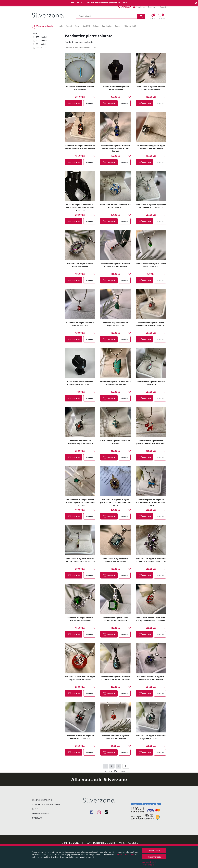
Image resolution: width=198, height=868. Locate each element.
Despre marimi (41, 814)
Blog (35, 809)
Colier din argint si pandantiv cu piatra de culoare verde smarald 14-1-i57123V (80, 207)
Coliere (96, 26)
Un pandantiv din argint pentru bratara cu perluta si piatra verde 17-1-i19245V (80, 502)
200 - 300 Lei (41, 41)
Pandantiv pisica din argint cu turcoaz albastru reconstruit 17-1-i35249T (151, 502)
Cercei (118, 26)
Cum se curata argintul (46, 804)
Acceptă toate (154, 851)
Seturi (78, 26)
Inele (61, 26)
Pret (35, 34)
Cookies (133, 843)
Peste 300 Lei (41, 48)
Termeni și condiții (71, 843)
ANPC (122, 843)
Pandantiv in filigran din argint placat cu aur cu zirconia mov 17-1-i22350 (115, 502)
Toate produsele (44, 26)
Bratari (69, 26)
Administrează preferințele (149, 863)
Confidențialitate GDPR (101, 843)
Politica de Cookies (126, 855)
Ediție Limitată (130, 26)
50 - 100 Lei (41, 44)
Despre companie (42, 800)
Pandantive (107, 26)
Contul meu (139, 7)
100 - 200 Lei (41, 37)
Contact (163, 7)
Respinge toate (154, 857)
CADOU (86, 26)
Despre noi (152, 7)
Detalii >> (89, 103)
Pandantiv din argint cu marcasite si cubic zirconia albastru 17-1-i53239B (115, 148)
